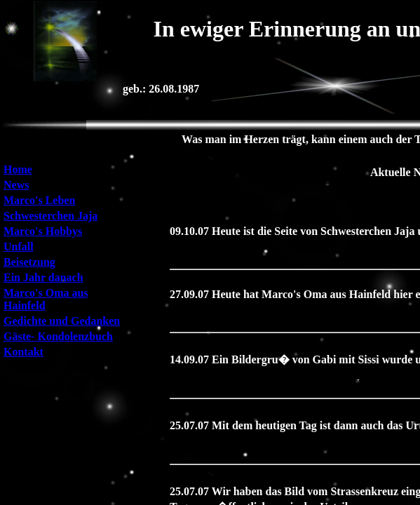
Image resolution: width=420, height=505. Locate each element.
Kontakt (23, 352)
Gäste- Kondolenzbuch (58, 336)
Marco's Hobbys (43, 231)
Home (18, 169)
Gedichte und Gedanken (62, 321)
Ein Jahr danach (43, 277)
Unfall (19, 247)
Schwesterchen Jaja (50, 216)
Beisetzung (29, 262)
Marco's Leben (39, 200)
